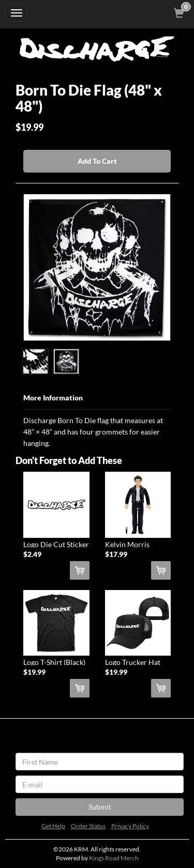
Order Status (88, 826)
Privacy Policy (130, 826)
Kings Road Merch (114, 858)
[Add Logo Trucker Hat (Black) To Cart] (161, 688)
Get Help (53, 826)
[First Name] (100, 762)
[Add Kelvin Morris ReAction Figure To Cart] (161, 570)
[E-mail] (100, 784)
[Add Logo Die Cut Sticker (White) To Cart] (80, 570)
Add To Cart (97, 161)
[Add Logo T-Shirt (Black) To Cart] (80, 688)
